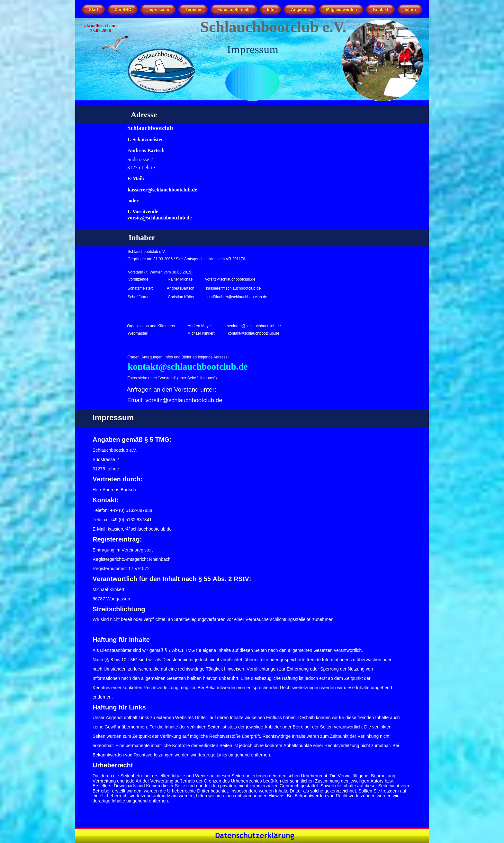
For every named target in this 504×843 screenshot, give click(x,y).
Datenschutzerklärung (255, 835)
